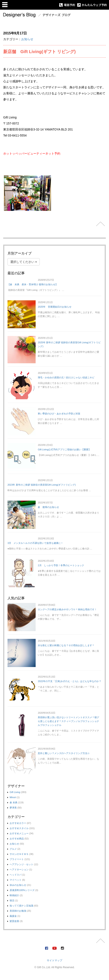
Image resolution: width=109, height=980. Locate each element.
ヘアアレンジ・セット (21, 864)
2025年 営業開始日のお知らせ (54, 307)
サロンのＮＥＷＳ (19, 854)
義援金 (13, 916)
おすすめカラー (18, 823)
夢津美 (13, 808)
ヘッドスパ (16, 875)
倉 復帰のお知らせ (48, 507)
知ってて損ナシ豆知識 (21, 906)
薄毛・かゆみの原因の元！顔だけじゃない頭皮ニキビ (66, 377)
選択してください (24, 262)
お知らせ (27, 39)
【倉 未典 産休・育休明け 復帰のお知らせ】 (33, 284)
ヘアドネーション (19, 870)
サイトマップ (54, 960)
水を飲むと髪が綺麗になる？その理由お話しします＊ (66, 645)
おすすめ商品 (17, 839)
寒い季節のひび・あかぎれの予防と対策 (59, 414)
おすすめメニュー (19, 833)
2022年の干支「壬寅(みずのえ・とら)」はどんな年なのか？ (70, 681)
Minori (13, 797)
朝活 (12, 900)
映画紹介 (14, 895)
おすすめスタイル (19, 828)
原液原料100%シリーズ (22, 890)
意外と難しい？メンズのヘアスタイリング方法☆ (64, 753)
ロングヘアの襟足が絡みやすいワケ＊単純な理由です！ (67, 609)
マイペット (16, 880)
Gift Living (15, 792)
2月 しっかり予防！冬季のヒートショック (61, 565)
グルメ (13, 849)
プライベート (17, 859)
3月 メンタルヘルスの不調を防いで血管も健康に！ (35, 543)
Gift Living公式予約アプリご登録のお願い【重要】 (64, 449)
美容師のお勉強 (18, 911)
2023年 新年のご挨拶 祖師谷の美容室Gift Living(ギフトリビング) (42, 485)
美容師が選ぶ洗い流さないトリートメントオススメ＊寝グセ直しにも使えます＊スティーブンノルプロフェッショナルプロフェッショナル (68, 721)
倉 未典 (14, 802)
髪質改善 (14, 921)
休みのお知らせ (18, 885)
